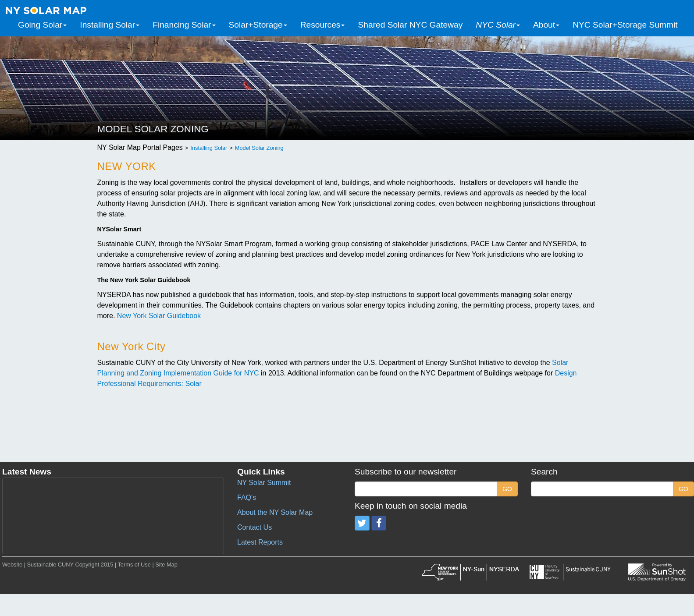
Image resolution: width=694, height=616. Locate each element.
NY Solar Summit (264, 483)
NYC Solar (498, 25)
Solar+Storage (258, 25)
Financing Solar (184, 25)
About (546, 25)
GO (507, 489)
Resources (323, 25)
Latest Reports (260, 542)
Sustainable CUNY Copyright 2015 (70, 565)
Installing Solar (110, 25)
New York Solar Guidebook (159, 316)
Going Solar (42, 25)
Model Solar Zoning (259, 148)
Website (12, 565)
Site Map (166, 565)
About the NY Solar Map (275, 512)
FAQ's (247, 497)
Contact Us (254, 527)
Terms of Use (134, 565)
